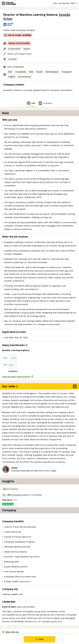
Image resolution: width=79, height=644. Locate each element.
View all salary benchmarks (16, 377)
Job (31, 103)
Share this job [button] (10, 632)
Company (45, 103)
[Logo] (9, 3)
